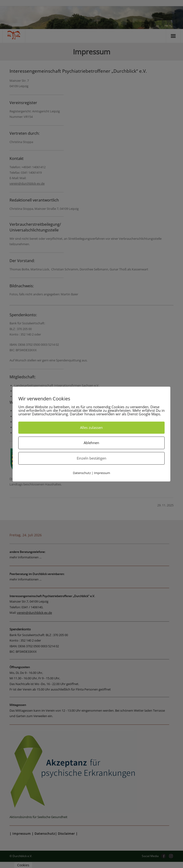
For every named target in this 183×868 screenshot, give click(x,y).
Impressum (102, 473)
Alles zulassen (91, 427)
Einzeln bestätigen (91, 458)
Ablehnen (91, 443)
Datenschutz (82, 473)
